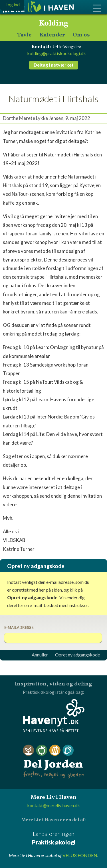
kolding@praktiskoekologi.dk (56, 53)
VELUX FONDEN (80, 855)
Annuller (40, 655)
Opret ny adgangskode (77, 655)
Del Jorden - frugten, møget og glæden (54, 762)
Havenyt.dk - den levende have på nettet (54, 716)
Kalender (52, 35)
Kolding (54, 24)
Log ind (13, 4)
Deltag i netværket (54, 65)
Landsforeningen (53, 838)
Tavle (24, 35)
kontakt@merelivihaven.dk (53, 805)
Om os (81, 35)
